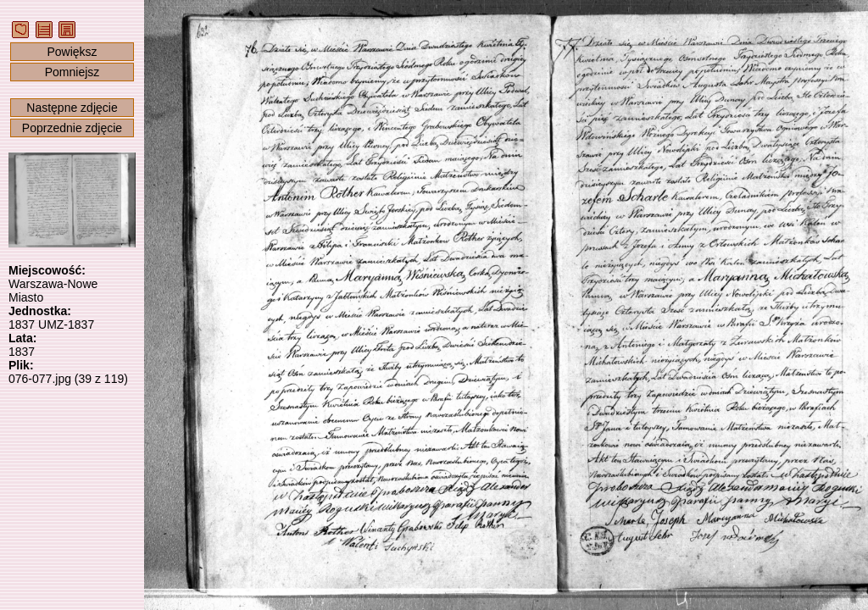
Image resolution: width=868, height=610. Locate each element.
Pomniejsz (72, 72)
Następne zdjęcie (72, 108)
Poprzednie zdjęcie (72, 128)
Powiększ (72, 52)
